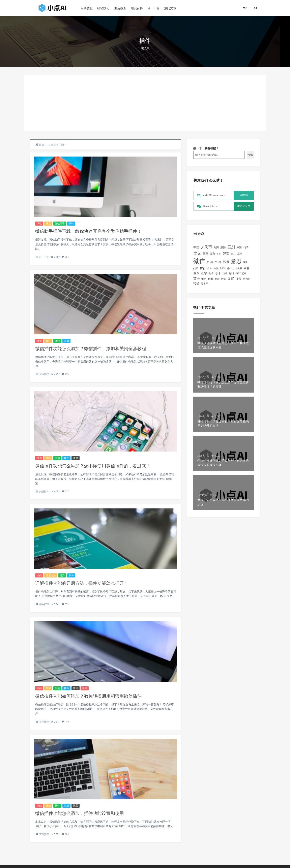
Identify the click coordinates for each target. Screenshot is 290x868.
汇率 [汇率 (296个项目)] (204, 273)
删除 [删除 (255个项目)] (223, 247)
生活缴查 (120, 8)
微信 (39, 341)
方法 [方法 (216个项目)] (216, 268)
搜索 (250, 155)
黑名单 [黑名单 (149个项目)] (205, 284)
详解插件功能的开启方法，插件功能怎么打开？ (82, 583)
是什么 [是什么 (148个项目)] (230, 268)
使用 (39, 458)
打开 (62, 575)
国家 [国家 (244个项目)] (205, 253)
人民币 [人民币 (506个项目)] (206, 247)
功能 (48, 458)
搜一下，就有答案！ (206, 148)
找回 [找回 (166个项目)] (196, 268)
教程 (57, 341)
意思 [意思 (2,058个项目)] (236, 261)
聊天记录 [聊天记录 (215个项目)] (241, 273)
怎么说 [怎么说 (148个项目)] (210, 262)
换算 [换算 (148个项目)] (210, 268)
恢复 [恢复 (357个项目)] (226, 262)
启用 (48, 688)
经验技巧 (103, 8)
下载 (39, 223)
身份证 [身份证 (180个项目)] (247, 279)
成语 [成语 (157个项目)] (245, 262)
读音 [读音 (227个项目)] (238, 279)
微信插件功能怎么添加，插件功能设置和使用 (80, 813)
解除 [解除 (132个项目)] (217, 279)
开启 (48, 223)
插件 (71, 223)
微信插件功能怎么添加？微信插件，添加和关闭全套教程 (91, 348)
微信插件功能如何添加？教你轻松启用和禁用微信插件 (88, 696)
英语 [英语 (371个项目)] (197, 278)
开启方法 (51, 575)
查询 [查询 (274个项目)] (196, 273)
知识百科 (137, 8)
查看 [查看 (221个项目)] (246, 268)
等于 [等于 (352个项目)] (218, 273)
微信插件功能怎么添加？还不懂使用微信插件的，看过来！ (93, 466)
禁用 (85, 688)
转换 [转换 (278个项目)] (196, 283)
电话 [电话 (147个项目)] (211, 273)
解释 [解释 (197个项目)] (211, 279)
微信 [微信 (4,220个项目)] (199, 261)
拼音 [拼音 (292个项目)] (203, 268)
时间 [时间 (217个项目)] (223, 268)
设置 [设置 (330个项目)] (231, 279)
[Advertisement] (145, 103)
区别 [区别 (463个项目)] (231, 247)
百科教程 (87, 8)
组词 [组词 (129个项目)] (225, 273)
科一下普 (153, 8)
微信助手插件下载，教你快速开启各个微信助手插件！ (88, 231)
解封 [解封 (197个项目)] (204, 279)
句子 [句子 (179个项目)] (246, 247)
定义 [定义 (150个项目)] (233, 254)
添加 (66, 341)
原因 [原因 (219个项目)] (239, 247)
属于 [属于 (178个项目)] (240, 254)
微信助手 (60, 223)
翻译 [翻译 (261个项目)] (232, 273)
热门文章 (170, 8)
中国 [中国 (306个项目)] (196, 247)
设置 (76, 806)
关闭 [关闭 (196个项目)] (216, 247)
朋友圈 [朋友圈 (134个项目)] (239, 268)
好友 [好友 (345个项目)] (226, 253)
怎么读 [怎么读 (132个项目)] (218, 262)
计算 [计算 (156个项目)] (224, 279)
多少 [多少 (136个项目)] (219, 254)
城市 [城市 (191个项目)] (212, 254)
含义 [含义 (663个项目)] (197, 253)
